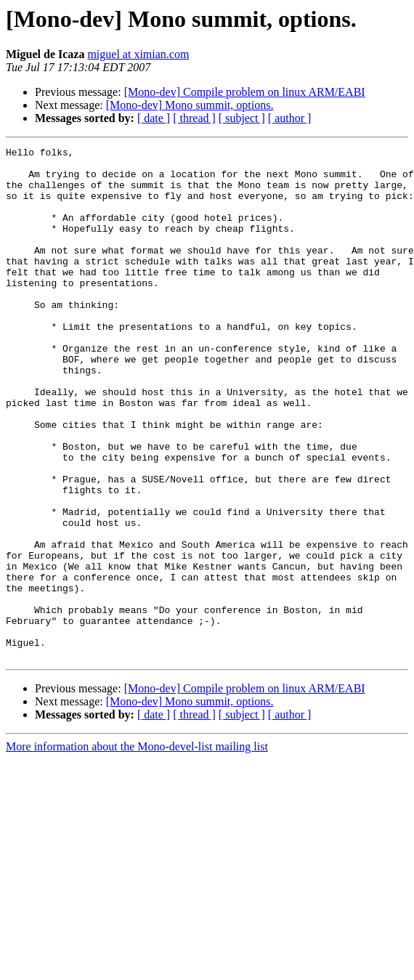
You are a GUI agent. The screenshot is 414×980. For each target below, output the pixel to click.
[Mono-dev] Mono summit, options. (190, 105)
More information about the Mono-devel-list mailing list (137, 849)
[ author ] (290, 118)
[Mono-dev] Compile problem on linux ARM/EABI (245, 92)
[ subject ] (242, 118)
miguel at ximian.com (138, 54)
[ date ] (154, 118)
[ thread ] (194, 118)
